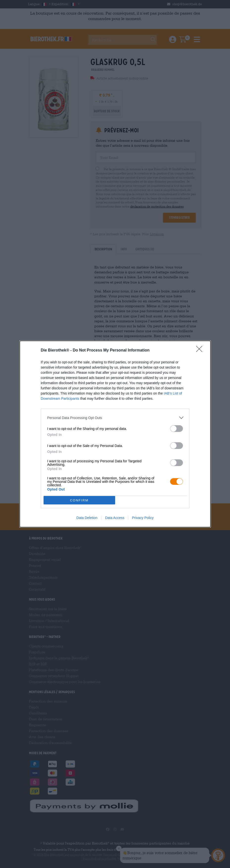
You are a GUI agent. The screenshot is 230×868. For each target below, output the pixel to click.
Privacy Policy (143, 518)
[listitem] (115, 418)
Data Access (115, 518)
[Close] (201, 351)
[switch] (177, 429)
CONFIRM (79, 500)
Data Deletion (87, 518)
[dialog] (115, 434)
